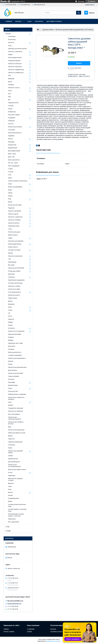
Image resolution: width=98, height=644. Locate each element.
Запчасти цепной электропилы (18, 181)
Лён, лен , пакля (13, 163)
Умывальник (12, 519)
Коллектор (11, 328)
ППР (9, 76)
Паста (10, 316)
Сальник (11, 106)
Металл (10, 492)
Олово (10, 310)
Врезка (10, 436)
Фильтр (10, 139)
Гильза (10, 364)
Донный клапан (13, 385)
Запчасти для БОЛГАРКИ (16, 268)
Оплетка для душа (14, 232)
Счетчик (11, 172)
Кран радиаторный (14, 151)
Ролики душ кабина (14, 271)
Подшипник (12, 118)
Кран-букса (12, 346)
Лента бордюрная (14, 166)
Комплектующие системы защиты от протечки (16, 515)
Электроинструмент (14, 61)
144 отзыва (81, 1)
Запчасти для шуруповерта (17, 358)
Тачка (10, 486)
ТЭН (9, 259)
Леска (10, 307)
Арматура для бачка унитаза (17, 49)
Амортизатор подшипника (16, 280)
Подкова (11, 337)
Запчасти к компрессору (16, 73)
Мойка (10, 501)
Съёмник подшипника (15, 355)
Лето (10, 94)
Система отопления (14, 250)
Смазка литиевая (13, 376)
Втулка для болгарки (15, 205)
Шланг (10, 190)
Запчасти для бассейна (16, 373)
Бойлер (10, 405)
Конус (10, 489)
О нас (29, 21)
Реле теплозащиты (14, 414)
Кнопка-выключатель (15, 352)
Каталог (18, 21)
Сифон (10, 238)
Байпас (10, 55)
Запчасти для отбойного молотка (16, 423)
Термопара (12, 476)
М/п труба (11, 265)
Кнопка (10, 196)
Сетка (10, 229)
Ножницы (11, 85)
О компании (31, 629)
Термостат (11, 439)
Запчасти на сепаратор (15, 411)
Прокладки (12, 382)
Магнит (10, 301)
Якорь (10, 178)
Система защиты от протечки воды (17, 510)
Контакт (10, 495)
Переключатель (13, 459)
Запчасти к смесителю (15, 52)
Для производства (14, 462)
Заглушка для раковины (16, 241)
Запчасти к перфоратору (16, 70)
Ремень (10, 193)
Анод (10, 46)
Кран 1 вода (12, 154)
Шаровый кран (13, 148)
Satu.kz (58, 640)
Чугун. (10, 402)
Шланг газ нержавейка (15, 187)
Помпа (10, 448)
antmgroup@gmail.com (14, 604)
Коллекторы (12, 39)
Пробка (10, 253)
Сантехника (12, 37)
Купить (79, 63)
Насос (10, 91)
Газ (9, 313)
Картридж (11, 142)
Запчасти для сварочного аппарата (16, 398)
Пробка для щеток (14, 295)
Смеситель (11, 277)
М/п (9, 100)
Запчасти (11, 42)
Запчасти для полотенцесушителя (14, 466)
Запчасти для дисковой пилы (17, 367)
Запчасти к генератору (15, 217)
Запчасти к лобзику (14, 286)
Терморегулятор (13, 103)
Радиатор (11, 208)
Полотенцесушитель (14, 292)
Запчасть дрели (13, 214)
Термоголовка (13, 298)
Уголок (10, 473)
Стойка (10, 169)
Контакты (39, 21)
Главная (9, 21)
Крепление (11, 274)
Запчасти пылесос (14, 223)
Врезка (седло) (13, 235)
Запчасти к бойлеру (14, 220)
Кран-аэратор (12, 370)
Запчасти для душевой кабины (15, 452)
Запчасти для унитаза (15, 127)
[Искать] (79, 13)
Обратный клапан (14, 226)
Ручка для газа (13, 391)
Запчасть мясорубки (15, 211)
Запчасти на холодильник (16, 331)
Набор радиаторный (15, 244)
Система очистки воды (15, 283)
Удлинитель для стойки (15, 343)
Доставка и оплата (54, 21)
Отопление (11, 130)
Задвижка (11, 136)
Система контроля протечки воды (17, 505)
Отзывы (8, 531)
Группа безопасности (15, 133)
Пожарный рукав (13, 498)
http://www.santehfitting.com (15, 601)
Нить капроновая (13, 522)
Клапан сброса (13, 247)
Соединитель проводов (16, 408)
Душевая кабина (48, 30)
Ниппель (11, 361)
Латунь (10, 109)
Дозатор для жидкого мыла (17, 469)
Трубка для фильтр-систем (17, 433)
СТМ (10, 175)
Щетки (10, 82)
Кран (10, 427)
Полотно (11, 124)
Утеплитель (12, 445)
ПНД (9, 199)
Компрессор (12, 112)
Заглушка (11, 379)
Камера (10, 322)
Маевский (11, 79)
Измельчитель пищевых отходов (15, 479)
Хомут (10, 184)
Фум (9, 97)
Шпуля (10, 202)
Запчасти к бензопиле (15, 67)
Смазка (10, 456)
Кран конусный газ (14, 160)
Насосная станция (14, 115)
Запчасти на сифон (14, 289)
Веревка (11, 340)
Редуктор (11, 319)
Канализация (12, 262)
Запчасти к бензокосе (15, 64)
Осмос (10, 388)
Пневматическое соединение (17, 394)
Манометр (11, 304)
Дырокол (11, 483)
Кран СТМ (11, 157)
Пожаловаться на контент (53, 641)
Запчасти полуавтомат (15, 256)
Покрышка (11, 121)
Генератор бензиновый (15, 442)
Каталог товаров (9, 631)
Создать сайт (15, 1)
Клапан (10, 325)
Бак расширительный (15, 58)
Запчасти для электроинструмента (15, 418)
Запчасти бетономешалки (16, 430)
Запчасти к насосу (14, 88)
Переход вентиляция (15, 334)
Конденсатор (12, 145)
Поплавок (11, 349)
